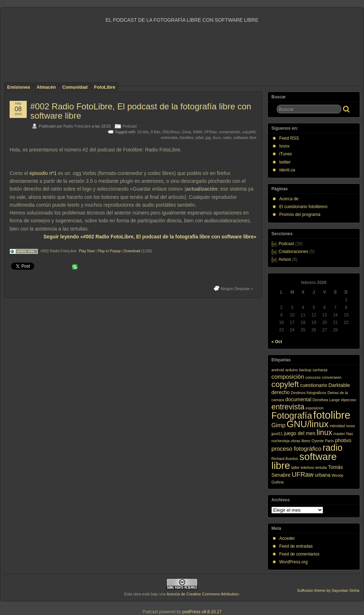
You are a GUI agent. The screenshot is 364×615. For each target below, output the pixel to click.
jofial (199, 138)
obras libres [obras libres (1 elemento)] (300, 441)
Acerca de (289, 199)
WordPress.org (293, 562)
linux (217, 138)
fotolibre (186, 138)
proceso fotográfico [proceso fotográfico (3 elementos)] (296, 449)
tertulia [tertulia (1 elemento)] (321, 467)
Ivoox (284, 146)
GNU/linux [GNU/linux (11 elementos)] (308, 424)
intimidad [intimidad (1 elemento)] (337, 426)
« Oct (277, 342)
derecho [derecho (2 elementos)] (280, 392)
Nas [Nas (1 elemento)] (350, 434)
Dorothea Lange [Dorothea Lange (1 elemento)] (326, 400)
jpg (208, 138)
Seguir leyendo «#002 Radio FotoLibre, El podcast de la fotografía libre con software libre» (150, 237)
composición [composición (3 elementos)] (288, 377)
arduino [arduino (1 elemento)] (292, 370)
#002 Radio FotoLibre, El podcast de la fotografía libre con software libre (141, 111)
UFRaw (210, 132)
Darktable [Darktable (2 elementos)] (339, 385)
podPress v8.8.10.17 (202, 612)
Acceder (287, 538)
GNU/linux (171, 132)
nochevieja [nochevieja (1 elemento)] (280, 441)
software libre (245, 138)
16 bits (143, 132)
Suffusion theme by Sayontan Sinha (328, 590)
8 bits (155, 132)
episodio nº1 (43, 173)
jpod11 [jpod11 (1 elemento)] (277, 434)
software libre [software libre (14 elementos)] (304, 461)
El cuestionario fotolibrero (303, 207)
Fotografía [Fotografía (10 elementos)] (292, 415)
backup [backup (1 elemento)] (305, 370)
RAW (197, 132)
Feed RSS (289, 138)
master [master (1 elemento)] (339, 434)
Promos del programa (300, 215)
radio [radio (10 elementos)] (333, 448)
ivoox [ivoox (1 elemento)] (351, 426)
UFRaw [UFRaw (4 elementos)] (303, 474)
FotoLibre (105, 87)
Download (132, 251)
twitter (285, 162)
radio (227, 138)
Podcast (130, 126)
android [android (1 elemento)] (278, 370)
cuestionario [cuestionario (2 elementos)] (313, 385)
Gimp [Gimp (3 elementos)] (278, 425)
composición (229, 132)
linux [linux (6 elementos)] (324, 433)
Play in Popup (109, 251)
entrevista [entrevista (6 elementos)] (288, 407)
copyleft (249, 132)
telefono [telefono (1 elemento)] (307, 467)
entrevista (169, 138)
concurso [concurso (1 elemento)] (313, 377)
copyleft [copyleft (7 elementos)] (285, 384)
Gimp (186, 132)
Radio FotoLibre (77, 126)
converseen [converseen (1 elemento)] (332, 377)
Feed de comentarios (299, 554)
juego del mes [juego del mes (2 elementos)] (300, 433)
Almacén (46, 87)
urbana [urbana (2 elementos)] (323, 475)
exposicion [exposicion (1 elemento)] (314, 408)
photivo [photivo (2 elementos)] (343, 440)
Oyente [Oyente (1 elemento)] (318, 441)
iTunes (286, 154)
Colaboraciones (293, 252)
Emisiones (19, 87)
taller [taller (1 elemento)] (295, 467)
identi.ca (287, 170)
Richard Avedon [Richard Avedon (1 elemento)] (285, 459)
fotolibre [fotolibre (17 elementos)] (332, 415)
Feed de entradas (296, 546)
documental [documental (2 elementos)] (298, 399)
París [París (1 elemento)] (329, 441)
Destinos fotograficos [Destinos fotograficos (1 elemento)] (309, 393)
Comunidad (75, 87)
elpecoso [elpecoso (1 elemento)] (349, 400)
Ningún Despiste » (237, 289)
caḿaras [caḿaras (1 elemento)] (320, 370)
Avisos (285, 259)
